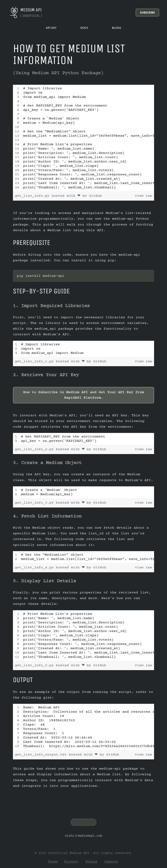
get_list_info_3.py (35, 503)
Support (111, 862)
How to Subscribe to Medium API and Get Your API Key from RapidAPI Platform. (83, 395)
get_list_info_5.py (35, 665)
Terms (53, 862)
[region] (83, 138)
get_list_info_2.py (35, 449)
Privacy (71, 862)
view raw (143, 196)
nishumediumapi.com (83, 836)
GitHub (95, 196)
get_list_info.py (33, 196)
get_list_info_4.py (35, 568)
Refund (91, 862)
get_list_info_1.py (35, 361)
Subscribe (147, 12)
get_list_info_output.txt (42, 755)
